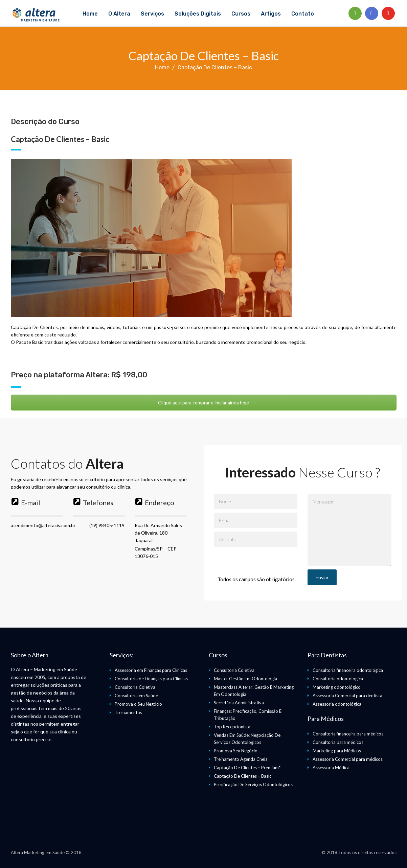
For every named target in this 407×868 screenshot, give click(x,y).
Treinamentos (128, 712)
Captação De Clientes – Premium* (247, 768)
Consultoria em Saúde (136, 696)
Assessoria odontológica (337, 704)
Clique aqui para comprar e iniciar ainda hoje (203, 403)
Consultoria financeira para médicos (348, 734)
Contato (303, 14)
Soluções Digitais (198, 14)
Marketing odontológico (337, 687)
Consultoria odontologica (338, 679)
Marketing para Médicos (337, 751)
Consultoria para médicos (338, 742)
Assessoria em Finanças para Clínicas (151, 670)
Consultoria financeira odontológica (348, 670)
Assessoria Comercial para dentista (347, 696)
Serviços (152, 14)
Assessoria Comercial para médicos (348, 759)
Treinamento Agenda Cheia (241, 759)
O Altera (119, 14)
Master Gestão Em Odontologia (245, 679)
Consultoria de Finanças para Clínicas (151, 679)
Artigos (271, 14)
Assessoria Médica (331, 768)
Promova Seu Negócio (236, 751)
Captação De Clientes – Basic (243, 776)
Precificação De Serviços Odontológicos (253, 784)
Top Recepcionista (232, 727)
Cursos (241, 14)
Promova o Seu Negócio (138, 704)
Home (90, 14)
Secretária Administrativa (239, 703)
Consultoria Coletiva (135, 687)
